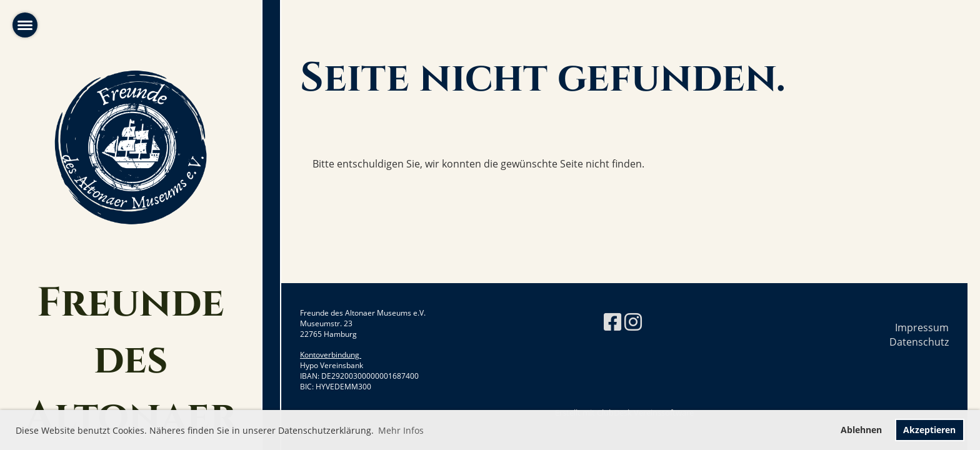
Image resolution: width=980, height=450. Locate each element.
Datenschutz (919, 342)
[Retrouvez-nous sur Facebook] (612, 322)
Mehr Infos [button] (401, 430)
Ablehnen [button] (861, 430)
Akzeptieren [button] (929, 430)
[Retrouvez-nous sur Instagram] (633, 322)
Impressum (922, 327)
